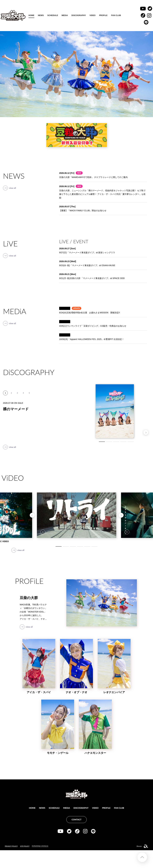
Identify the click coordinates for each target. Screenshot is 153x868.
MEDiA (80, 15)
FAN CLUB (131, 15)
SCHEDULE (68, 15)
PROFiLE (119, 15)
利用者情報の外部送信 (40, 846)
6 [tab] (94, 546)
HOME (47, 15)
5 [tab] (131, 442)
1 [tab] (102, 442)
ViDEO (108, 15)
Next (146, 432)
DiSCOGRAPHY (94, 15)
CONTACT (76, 820)
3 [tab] (116, 442)
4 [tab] (123, 442)
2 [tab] (109, 442)
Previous (32, 515)
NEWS (56, 15)
